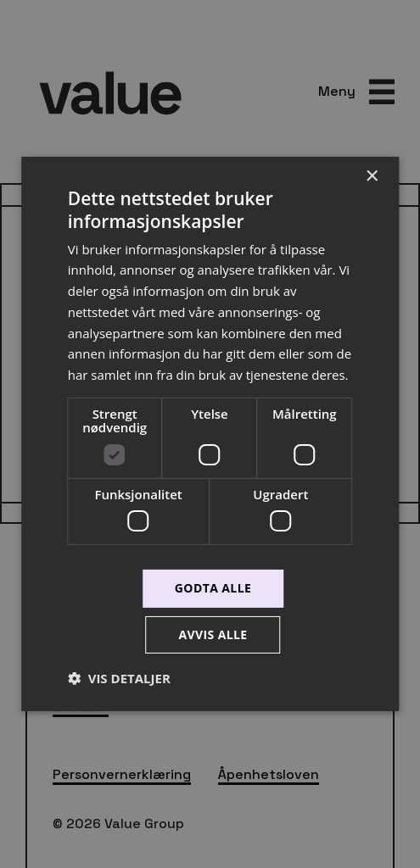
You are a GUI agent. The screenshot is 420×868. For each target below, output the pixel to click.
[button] (119, 678)
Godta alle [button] (213, 588)
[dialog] (210, 434)
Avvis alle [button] (213, 634)
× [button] (371, 177)
